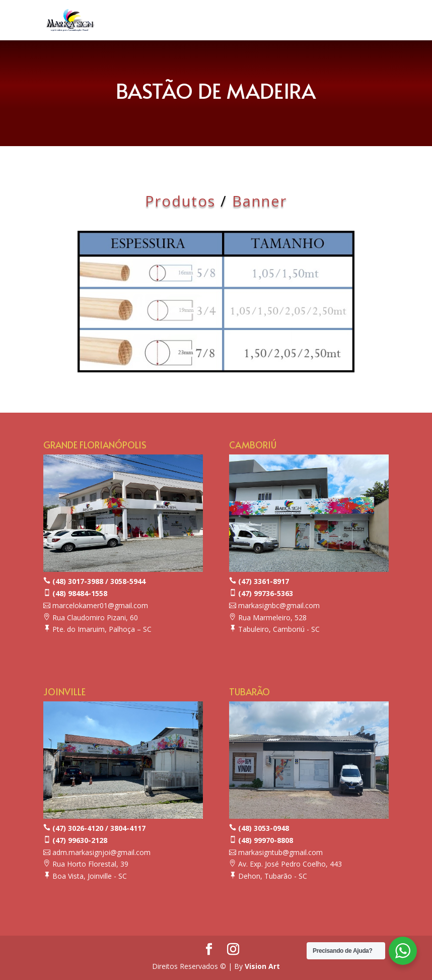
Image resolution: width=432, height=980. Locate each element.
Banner (260, 201)
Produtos (180, 201)
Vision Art (262, 966)
